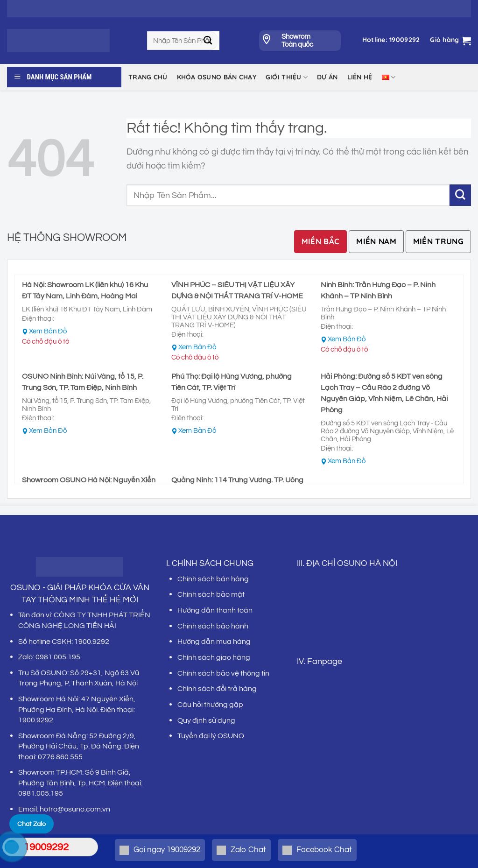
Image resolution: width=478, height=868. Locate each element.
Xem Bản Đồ (48, 331)
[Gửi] (208, 41)
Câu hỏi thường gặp (210, 705)
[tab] (321, 242)
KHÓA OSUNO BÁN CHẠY (217, 77)
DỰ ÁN (327, 77)
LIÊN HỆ (360, 77)
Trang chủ (148, 77)
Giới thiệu (287, 77)
